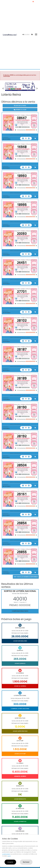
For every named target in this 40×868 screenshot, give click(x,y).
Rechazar (26, 862)
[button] (3, 88)
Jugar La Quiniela (20, 686)
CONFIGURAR (6, 854)
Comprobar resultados (20, 611)
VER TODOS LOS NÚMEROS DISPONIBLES (26, 577)
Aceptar (10, 862)
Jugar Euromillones (20, 641)
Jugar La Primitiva (20, 821)
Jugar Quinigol (20, 663)
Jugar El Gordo (20, 776)
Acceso (26, 35)
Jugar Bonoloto (20, 799)
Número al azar (20, 110)
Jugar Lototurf (20, 754)
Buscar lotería (20, 106)
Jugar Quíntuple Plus (20, 731)
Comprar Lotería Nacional (20, 709)
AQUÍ (9, 856)
